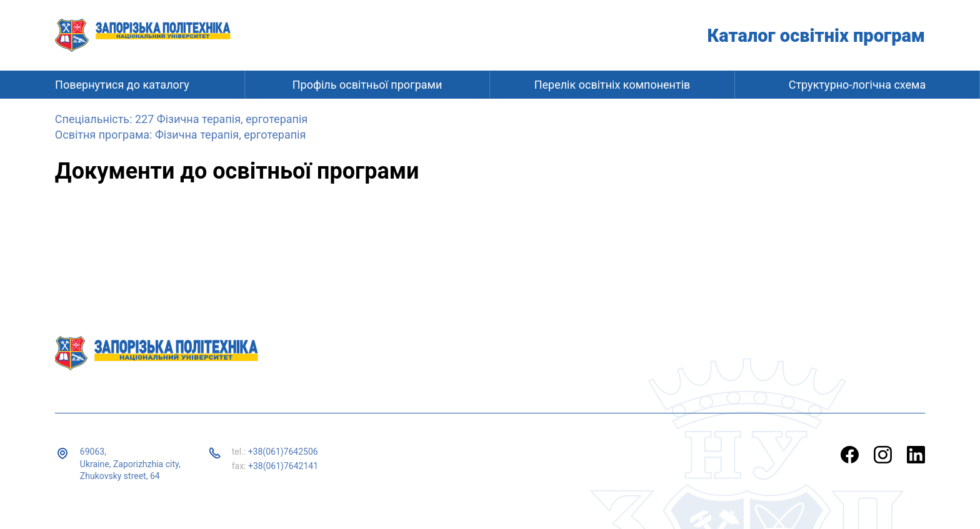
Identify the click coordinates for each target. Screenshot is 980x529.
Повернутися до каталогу (122, 85)
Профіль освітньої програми (367, 85)
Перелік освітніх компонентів (612, 85)
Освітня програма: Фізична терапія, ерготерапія (180, 135)
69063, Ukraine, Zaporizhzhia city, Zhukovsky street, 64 (130, 464)
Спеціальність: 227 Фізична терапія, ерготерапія (181, 119)
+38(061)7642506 (283, 452)
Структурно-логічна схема (857, 85)
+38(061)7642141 (283, 466)
